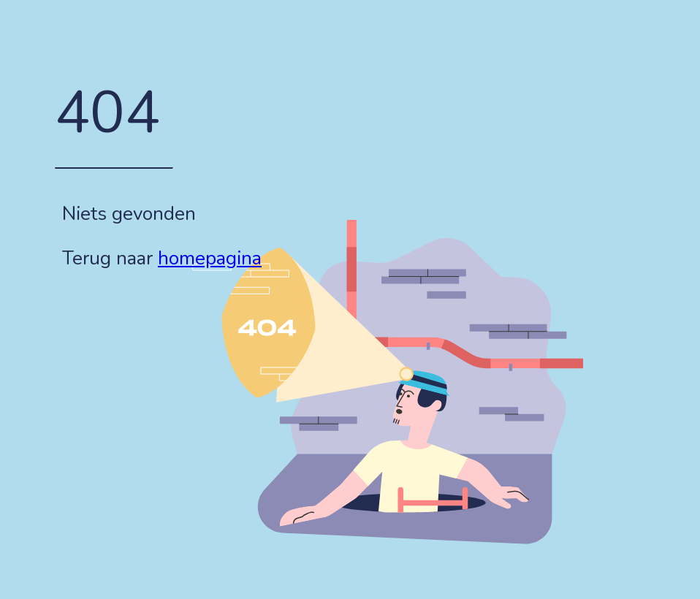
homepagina (210, 258)
